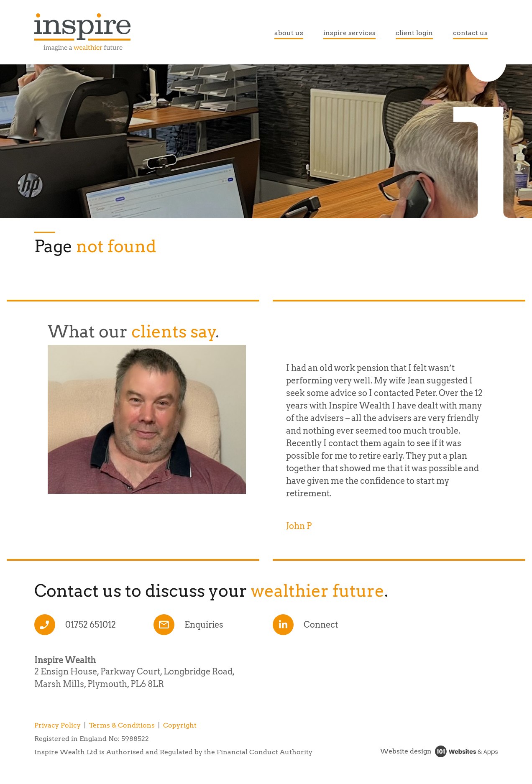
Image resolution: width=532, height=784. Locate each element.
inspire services (349, 33)
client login (414, 33)
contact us (470, 33)
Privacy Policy (58, 725)
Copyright (180, 725)
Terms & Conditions (122, 725)
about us (289, 33)
